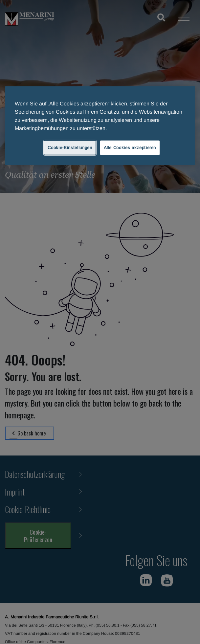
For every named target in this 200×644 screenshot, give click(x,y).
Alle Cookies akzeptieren (130, 148)
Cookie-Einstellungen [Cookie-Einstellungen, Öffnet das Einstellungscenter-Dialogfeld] (70, 148)
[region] (100, 126)
